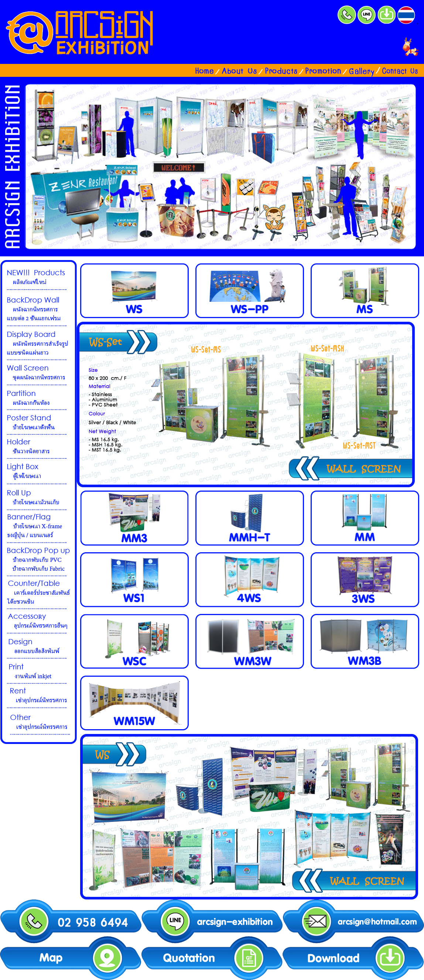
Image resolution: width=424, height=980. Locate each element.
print (38, 671)
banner (38, 527)
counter (38, 593)
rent (38, 696)
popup (38, 560)
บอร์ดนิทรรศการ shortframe (38, 308)
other (38, 722)
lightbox (38, 472)
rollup (38, 497)
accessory (38, 622)
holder (38, 447)
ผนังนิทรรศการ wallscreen (38, 373)
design (38, 646)
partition (38, 398)
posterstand (38, 423)
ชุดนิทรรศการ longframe (38, 343)
